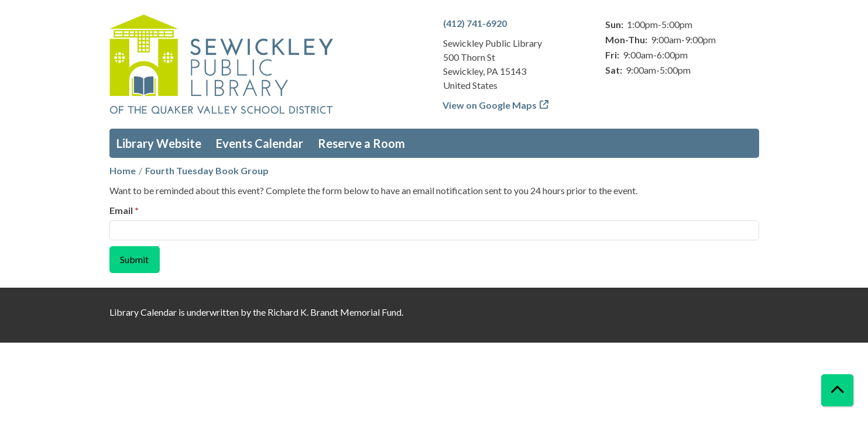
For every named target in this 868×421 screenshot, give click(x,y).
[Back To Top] (837, 390)
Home (123, 170)
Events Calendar (260, 143)
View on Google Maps (490, 105)
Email (121, 210)
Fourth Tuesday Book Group (207, 170)
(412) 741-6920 (475, 23)
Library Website (159, 143)
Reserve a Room (361, 143)
